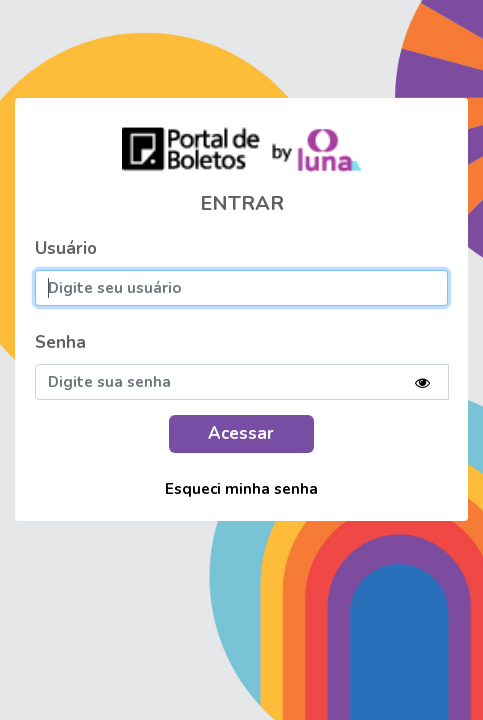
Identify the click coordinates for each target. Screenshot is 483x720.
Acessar (241, 433)
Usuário (66, 248)
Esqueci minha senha (241, 489)
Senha (60, 342)
